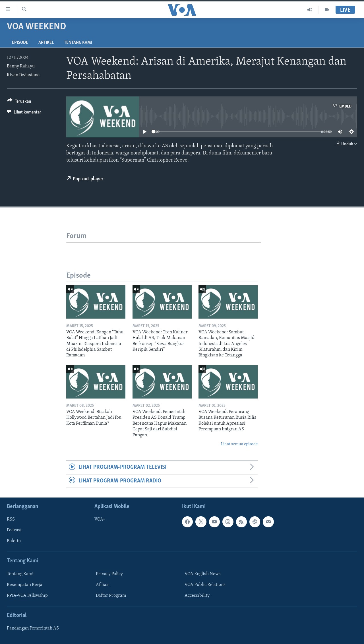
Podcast (14, 530)
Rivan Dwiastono (23, 75)
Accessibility (197, 596)
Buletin (14, 541)
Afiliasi (103, 585)
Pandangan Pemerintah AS (33, 628)
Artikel (46, 43)
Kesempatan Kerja (25, 585)
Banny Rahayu (21, 66)
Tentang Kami (78, 43)
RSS (11, 519)
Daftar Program (111, 596)
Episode (20, 43)
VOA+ (100, 519)
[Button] (19, 102)
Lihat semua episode (239, 444)
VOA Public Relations (205, 585)
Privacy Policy (109, 574)
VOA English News (203, 574)
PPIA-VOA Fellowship (27, 596)
